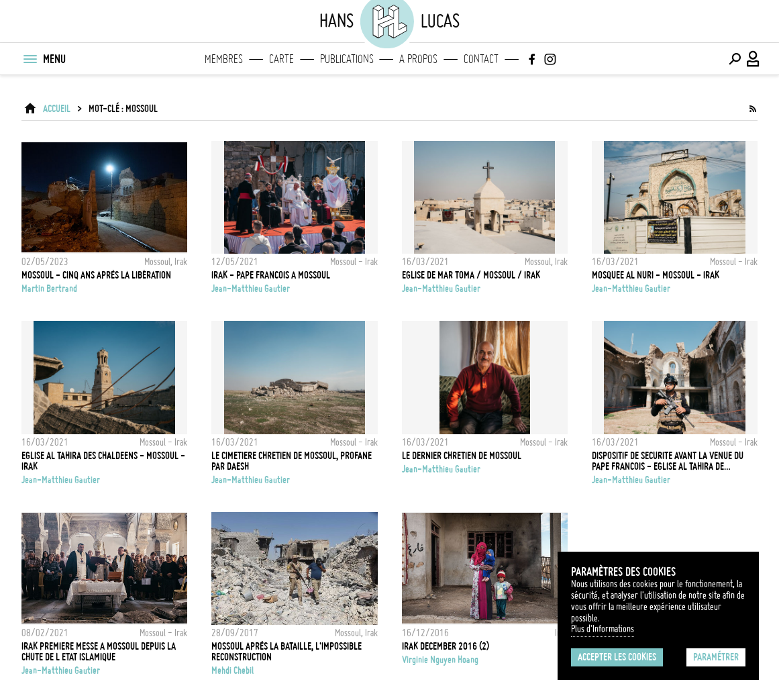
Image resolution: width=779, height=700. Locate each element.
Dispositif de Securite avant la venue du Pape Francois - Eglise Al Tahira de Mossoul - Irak (668, 461)
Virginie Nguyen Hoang (440, 660)
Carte (281, 59)
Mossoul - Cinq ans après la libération (96, 275)
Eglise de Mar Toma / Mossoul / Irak (471, 275)
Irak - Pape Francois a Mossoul (271, 275)
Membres (224, 59)
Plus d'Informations (603, 629)
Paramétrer (716, 657)
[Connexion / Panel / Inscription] (754, 59)
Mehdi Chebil (232, 670)
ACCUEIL (57, 109)
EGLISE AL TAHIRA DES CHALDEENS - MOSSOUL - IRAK (103, 461)
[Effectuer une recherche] (735, 59)
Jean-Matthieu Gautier (251, 289)
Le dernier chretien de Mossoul (462, 456)
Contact (481, 59)
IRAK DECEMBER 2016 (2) (446, 646)
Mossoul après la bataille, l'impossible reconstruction (287, 652)
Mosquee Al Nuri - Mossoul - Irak (656, 275)
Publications (347, 59)
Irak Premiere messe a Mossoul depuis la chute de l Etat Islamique (99, 652)
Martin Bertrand (49, 289)
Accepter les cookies (617, 657)
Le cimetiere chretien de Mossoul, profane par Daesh (292, 461)
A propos (418, 59)
